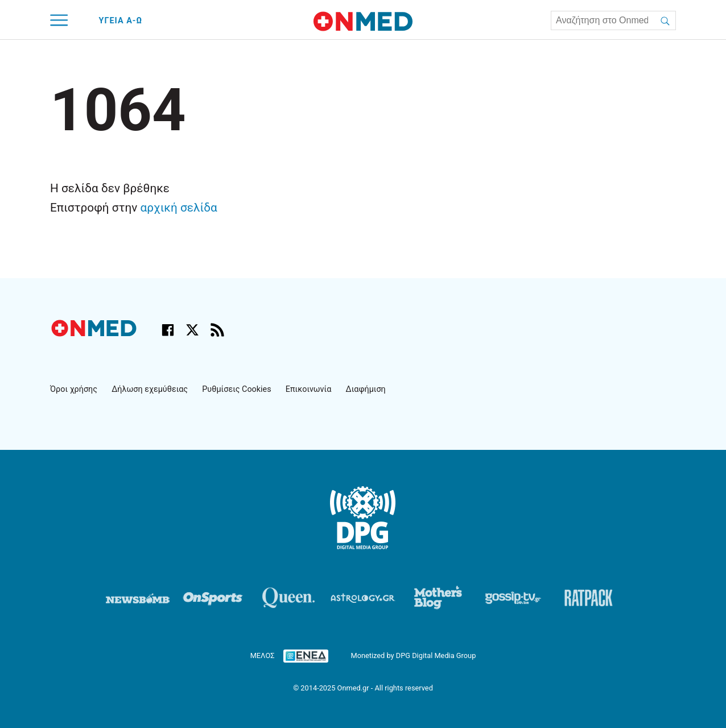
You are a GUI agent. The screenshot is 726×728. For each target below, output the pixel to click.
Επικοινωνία (309, 389)
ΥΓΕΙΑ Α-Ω (121, 21)
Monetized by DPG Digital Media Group (413, 655)
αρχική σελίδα (179, 208)
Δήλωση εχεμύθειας (150, 389)
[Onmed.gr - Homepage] (363, 21)
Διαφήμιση (366, 389)
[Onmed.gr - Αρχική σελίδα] (95, 334)
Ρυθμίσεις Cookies (236, 389)
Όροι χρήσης (74, 389)
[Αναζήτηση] (665, 20)
